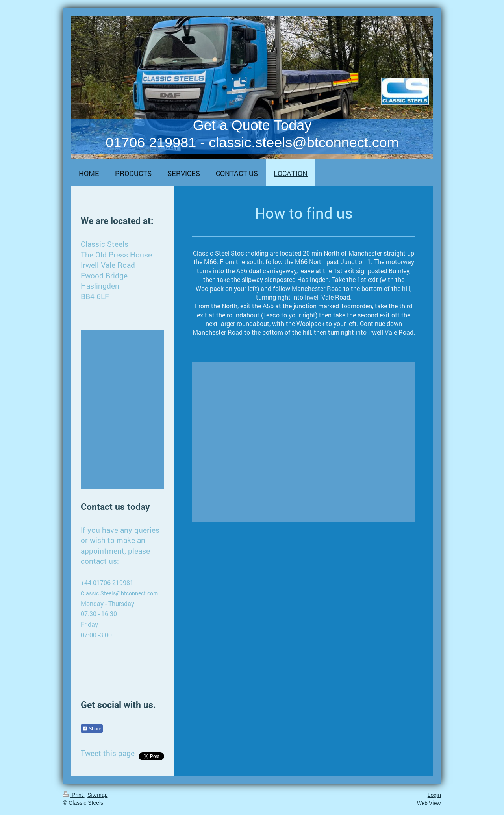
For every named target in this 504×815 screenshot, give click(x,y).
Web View (429, 803)
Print (74, 795)
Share (92, 729)
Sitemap (97, 795)
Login (434, 795)
